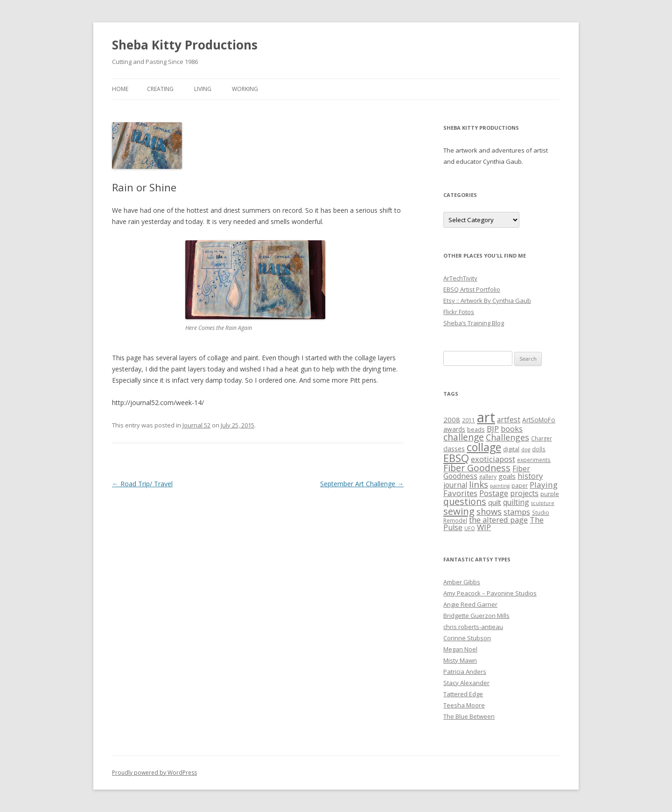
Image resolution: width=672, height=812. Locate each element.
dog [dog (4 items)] (526, 449)
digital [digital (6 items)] (511, 449)
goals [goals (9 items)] (507, 476)
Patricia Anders (465, 672)
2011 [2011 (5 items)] (469, 420)
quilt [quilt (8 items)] (495, 502)
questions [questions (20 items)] (465, 501)
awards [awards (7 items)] (454, 429)
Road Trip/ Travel (142, 484)
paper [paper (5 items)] (520, 485)
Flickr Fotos (459, 312)
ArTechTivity (460, 278)
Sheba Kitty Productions (185, 45)
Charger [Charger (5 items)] (542, 438)
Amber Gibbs (462, 582)
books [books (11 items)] (512, 429)
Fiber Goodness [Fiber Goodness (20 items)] (477, 468)
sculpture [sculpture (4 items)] (543, 503)
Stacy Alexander (466, 683)
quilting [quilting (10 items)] (516, 502)
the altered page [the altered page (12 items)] (498, 520)
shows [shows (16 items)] (489, 511)
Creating (160, 89)
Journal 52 (196, 425)
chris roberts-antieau (473, 627)
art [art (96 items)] (486, 417)
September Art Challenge (362, 484)
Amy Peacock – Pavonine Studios (490, 593)
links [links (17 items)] (479, 484)
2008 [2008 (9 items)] (452, 420)
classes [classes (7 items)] (454, 449)
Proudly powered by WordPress (154, 773)
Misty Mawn (460, 660)
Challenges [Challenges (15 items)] (507, 437)
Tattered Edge (463, 694)
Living (203, 89)
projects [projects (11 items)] (524, 493)
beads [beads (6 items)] (476, 429)
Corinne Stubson (467, 638)
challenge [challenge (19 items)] (464, 437)
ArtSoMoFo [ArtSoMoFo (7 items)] (539, 420)
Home (120, 89)
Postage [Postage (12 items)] (494, 493)
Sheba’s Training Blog (474, 323)
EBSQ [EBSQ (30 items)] (456, 458)
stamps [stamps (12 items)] (517, 512)
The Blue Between (469, 716)
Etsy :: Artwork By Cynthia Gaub (487, 301)
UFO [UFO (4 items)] (470, 528)
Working (245, 89)
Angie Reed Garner (470, 604)
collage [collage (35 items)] (484, 447)
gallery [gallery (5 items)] (488, 476)
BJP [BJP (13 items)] (493, 429)
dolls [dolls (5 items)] (539, 449)
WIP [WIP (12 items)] (484, 527)
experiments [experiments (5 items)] (534, 460)
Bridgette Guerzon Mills (476, 616)
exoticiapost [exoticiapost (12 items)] (493, 459)
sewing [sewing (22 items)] (459, 511)
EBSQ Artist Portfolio (472, 289)
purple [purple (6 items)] (550, 494)
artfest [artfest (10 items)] (509, 420)
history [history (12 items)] (530, 476)
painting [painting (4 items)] (500, 486)
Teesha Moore (464, 705)
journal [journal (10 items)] (455, 485)
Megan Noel (460, 649)
